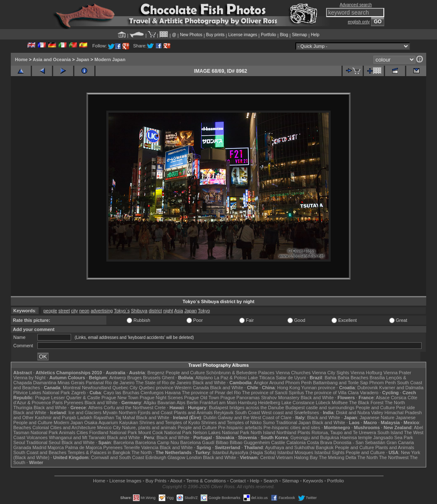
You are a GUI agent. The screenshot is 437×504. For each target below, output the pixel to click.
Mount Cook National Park (165, 432)
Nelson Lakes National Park (221, 432)
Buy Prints (156, 481)
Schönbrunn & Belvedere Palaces (240, 373)
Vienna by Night (29, 378)
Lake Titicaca (261, 378)
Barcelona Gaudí (198, 442)
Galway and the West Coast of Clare (255, 418)
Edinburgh (156, 457)
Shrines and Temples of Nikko (231, 422)
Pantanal (95, 383)
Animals (67, 432)
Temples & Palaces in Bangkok (99, 452)
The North (395, 403)
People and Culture (185, 373)
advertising (102, 311)
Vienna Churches (293, 373)
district (155, 311)
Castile (278, 442)
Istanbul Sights (329, 452)
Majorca (56, 447)
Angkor (261, 383)
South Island (390, 432)
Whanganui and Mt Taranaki (77, 437)
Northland (287, 432)
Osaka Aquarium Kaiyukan (111, 422)
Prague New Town (120, 398)
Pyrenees (74, 403)
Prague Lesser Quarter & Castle (68, 398)
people (50, 311)
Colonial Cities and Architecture (64, 427)
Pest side (406, 408)
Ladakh (85, 418)
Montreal (72, 388)
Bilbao (222, 442)
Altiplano (204, 378)
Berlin (192, 403)
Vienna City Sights (331, 373)
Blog (284, 35)
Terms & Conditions (206, 481)
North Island (263, 432)
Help (315, 35)
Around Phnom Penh (290, 383)
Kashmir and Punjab (55, 418)
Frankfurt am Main (218, 403)
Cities (82, 432)
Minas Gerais (71, 383)
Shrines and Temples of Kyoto (169, 422)
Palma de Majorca (84, 447)
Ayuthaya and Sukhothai (290, 447)
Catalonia (296, 442)
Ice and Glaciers (85, 413)
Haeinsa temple (356, 437)
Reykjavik (224, 413)
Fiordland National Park (113, 432)
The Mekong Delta (338, 457)
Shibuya (139, 311)
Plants (304, 432)
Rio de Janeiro (120, 383)
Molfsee (340, 403)
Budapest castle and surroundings (320, 408)
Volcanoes (37, 437)
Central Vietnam (276, 457)
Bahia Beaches (353, 378)
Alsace (383, 398)
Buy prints (215, 35)
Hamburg (247, 403)
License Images (125, 481)
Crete (160, 408)
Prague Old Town (201, 398)
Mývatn (110, 413)
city (75, 311)
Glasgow (176, 457)
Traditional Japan (293, 422)
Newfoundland (96, 388)
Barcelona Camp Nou (157, 442)
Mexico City (109, 427)
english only (359, 22)
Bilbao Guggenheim (250, 442)
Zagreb (78, 393)
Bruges (134, 378)
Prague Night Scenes (161, 398)
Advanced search (356, 5)
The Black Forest (366, 403)
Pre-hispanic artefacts (240, 427)
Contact (238, 481)
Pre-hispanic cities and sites (292, 427)
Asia (178, 311)
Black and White (209, 383)
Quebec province (156, 388)
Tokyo (204, 311)
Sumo (269, 422)
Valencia (150, 447)
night (168, 311)
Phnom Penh (383, 383)
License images (243, 35)
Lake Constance (298, 403)
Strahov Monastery (280, 398)
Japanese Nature (377, 418)
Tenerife (132, 447)
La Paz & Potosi (231, 378)
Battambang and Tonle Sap (340, 383)
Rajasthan (104, 418)
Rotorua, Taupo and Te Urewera (344, 432)
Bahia (331, 378)
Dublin (210, 418)
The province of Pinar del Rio (211, 393)
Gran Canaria (400, 442)
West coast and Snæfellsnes (290, 413)
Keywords (313, 481)
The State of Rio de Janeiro (164, 383)
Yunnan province (318, 388)
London (194, 457)
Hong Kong (288, 388)
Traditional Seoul (43, 442)
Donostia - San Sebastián (360, 442)
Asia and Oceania (52, 59)
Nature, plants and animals (149, 427)
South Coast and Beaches (40, 452)
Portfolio (269, 35)
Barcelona (124, 442)
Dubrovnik (368, 388)
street (64, 311)
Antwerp (118, 378)
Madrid (39, 447)
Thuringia (23, 408)
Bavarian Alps (171, 403)
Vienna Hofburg (366, 373)
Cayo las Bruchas (121, 393)
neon (84, 311)
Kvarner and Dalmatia (401, 388)
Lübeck (323, 403)
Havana (173, 393)
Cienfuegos (152, 393)
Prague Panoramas (240, 398)
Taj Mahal (125, 418)
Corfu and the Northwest (129, 408)
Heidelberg (269, 403)
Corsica (399, 398)
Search (271, 481)
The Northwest (394, 457)
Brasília (377, 378)
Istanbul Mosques (295, 452)
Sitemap (300, 35)
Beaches (22, 427)
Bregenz (156, 373)
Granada (22, 447)
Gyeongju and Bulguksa (315, 437)
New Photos (191, 35)
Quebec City (125, 388)
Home (21, 59)
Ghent (168, 378)
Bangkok (325, 447)
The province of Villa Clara (332, 393)
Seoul (19, 442)
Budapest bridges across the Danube (247, 408)
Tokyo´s (122, 311)
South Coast (247, 413)
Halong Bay (306, 457)
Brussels (152, 378)
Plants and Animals (193, 413)
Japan (83, 59)
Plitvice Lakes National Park (42, 393)
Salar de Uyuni (291, 378)
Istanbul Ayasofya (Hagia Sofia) (244, 452)
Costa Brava (320, 442)
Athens (95, 408)
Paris (58, 403)
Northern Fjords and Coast (146, 413)
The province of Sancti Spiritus (273, 393)
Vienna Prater (397, 373)
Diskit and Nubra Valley (360, 413)
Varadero (369, 393)
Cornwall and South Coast (118, 457)
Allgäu (150, 403)
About (176, 481)
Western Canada (191, 388)
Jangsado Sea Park (393, 437)
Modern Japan (110, 59)
